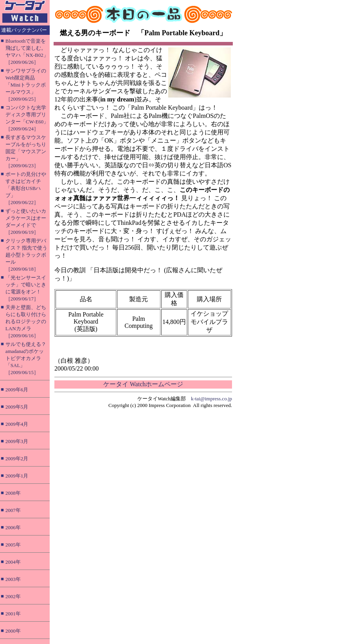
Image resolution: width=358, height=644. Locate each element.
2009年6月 (17, 390)
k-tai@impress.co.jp (211, 399)
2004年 (13, 562)
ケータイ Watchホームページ (143, 384)
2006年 (13, 527)
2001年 (13, 614)
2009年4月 (17, 424)
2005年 (13, 545)
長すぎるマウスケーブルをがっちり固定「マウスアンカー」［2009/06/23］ (26, 151)
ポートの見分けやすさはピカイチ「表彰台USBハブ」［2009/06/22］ (26, 188)
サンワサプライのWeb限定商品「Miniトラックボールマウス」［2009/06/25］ (26, 85)
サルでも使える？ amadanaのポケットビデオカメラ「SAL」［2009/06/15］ (26, 358)
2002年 (13, 596)
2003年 (13, 579)
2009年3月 (17, 441)
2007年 (13, 510)
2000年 (13, 631)
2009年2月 (17, 459)
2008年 (13, 493)
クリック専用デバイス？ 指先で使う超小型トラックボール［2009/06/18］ (26, 255)
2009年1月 (17, 476)
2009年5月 (17, 407)
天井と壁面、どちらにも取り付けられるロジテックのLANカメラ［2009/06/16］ (26, 321)
